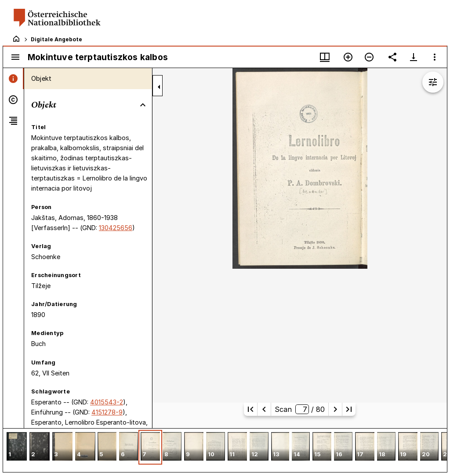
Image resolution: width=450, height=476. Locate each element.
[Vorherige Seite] (264, 409)
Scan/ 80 (299, 409)
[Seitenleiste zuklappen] (159, 87)
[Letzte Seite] (349, 409)
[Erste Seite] (250, 409)
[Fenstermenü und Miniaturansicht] (325, 57)
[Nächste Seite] (335, 409)
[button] (17, 447)
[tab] (13, 79)
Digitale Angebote (56, 39)
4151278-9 (107, 412)
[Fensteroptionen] (435, 57)
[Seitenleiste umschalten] (15, 57)
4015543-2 (107, 402)
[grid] (225, 450)
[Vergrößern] (348, 57)
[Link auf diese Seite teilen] (392, 57)
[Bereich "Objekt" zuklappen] (143, 105)
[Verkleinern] (369, 57)
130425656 (116, 228)
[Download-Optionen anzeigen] (414, 57)
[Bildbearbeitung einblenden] (433, 82)
